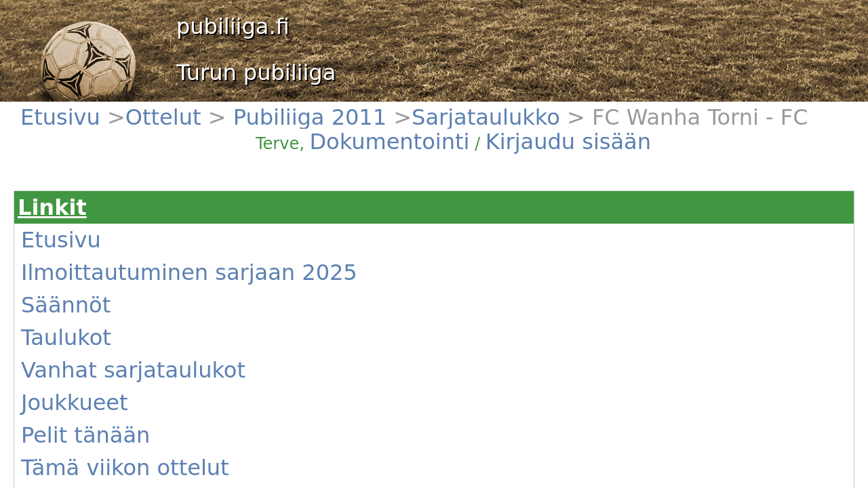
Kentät (68, 326)
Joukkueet (75, 261)
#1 (199, 329)
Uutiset (70, 310)
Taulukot (72, 228)
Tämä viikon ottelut (94, 293)
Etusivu (69, 109)
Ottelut (104, 109)
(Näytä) (275, 384)
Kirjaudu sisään (575, 116)
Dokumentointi (512, 116)
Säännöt (72, 212)
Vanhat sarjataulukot (97, 245)
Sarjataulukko (214, 109)
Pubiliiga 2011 (152, 109)
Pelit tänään (79, 277)
